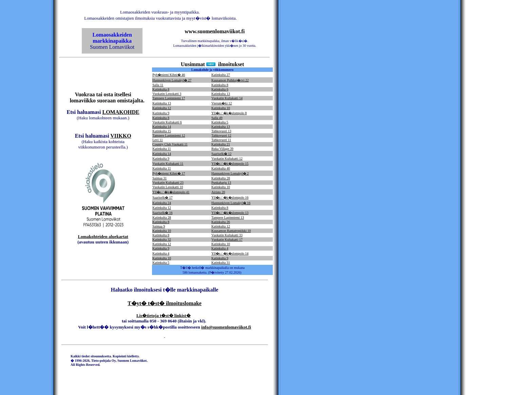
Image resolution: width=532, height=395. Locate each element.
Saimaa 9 (159, 226)
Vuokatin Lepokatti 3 (167, 94)
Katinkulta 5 (220, 122)
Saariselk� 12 (221, 154)
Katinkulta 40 (221, 168)
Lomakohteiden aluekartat (103, 236)
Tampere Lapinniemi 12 (169, 135)
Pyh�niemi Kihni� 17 (169, 173)
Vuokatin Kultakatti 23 (168, 183)
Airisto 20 (218, 192)
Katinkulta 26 (221, 222)
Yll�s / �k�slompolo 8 (229, 113)
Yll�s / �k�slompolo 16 (230, 197)
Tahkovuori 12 (221, 135)
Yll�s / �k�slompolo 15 (230, 164)
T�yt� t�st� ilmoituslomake (165, 303)
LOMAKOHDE (121, 112)
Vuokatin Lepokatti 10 (168, 187)
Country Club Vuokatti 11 (170, 144)
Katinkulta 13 (221, 94)
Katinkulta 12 (162, 108)
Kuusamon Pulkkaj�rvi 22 (230, 80)
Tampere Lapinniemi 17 (169, 98)
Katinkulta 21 (221, 144)
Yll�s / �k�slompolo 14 (230, 253)
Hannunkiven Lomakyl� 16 (231, 203)
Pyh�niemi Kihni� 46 (169, 75)
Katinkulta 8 (220, 85)
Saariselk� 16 (162, 213)
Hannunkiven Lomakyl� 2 (230, 173)
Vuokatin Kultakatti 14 (227, 98)
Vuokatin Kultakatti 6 (167, 122)
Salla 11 (158, 85)
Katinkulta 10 (221, 108)
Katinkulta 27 (221, 75)
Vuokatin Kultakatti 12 (227, 159)
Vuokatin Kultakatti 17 (227, 240)
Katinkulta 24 (162, 203)
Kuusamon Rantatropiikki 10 (231, 231)
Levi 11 (157, 140)
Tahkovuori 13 (221, 131)
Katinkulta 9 (161, 113)
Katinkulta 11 (161, 149)
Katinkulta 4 (220, 248)
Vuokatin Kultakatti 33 (227, 235)
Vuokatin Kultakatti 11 (168, 164)
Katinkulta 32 (162, 240)
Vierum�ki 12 (222, 103)
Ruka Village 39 (222, 149)
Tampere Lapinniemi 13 (228, 218)
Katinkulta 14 (162, 127)
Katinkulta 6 (220, 89)
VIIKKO (121, 136)
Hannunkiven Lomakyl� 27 (172, 80)
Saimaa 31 (159, 178)
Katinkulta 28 (221, 178)
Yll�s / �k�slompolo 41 (171, 192)
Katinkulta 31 (221, 263)
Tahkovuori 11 (221, 140)
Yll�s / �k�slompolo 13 (230, 213)
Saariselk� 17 (162, 197)
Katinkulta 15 (162, 131)
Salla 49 (217, 118)
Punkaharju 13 (221, 183)
